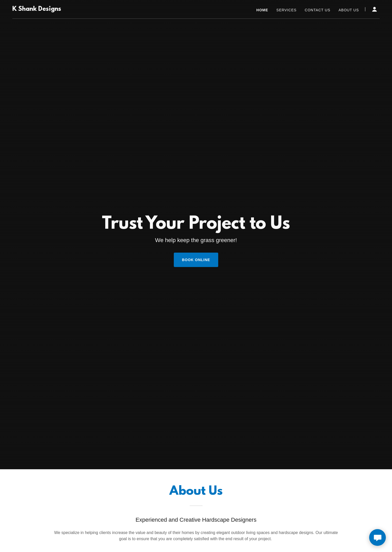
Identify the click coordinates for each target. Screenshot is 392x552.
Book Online (196, 260)
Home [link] (262, 10)
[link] (37, 9)
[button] (375, 9)
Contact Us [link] (318, 10)
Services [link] (287, 10)
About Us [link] (349, 10)
